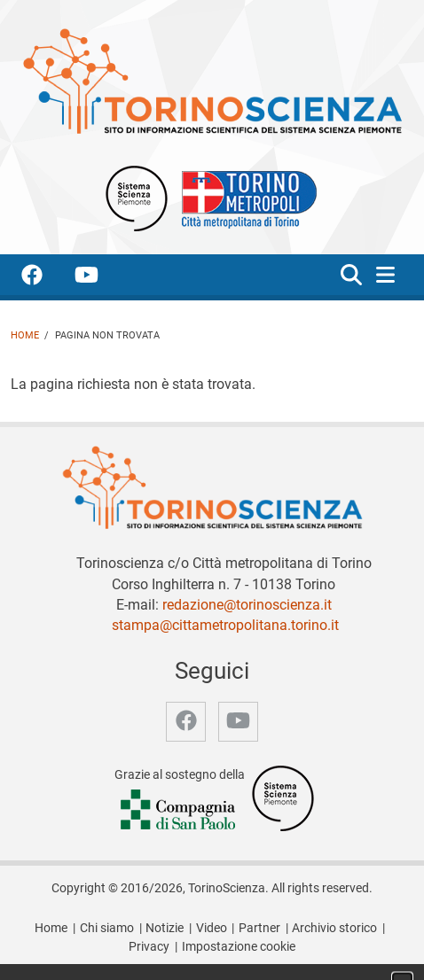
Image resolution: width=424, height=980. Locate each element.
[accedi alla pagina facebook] (46, 278)
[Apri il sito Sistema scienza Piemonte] (137, 197)
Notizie (165, 928)
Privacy (149, 947)
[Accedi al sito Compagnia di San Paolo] (179, 811)
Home (25, 335)
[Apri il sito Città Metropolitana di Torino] (245, 197)
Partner (259, 928)
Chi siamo (107, 928)
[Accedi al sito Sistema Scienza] (283, 798)
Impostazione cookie (239, 947)
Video (212, 928)
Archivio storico (334, 928)
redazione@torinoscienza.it (247, 605)
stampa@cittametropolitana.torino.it (225, 625)
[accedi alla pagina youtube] (101, 278)
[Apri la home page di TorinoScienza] (212, 80)
